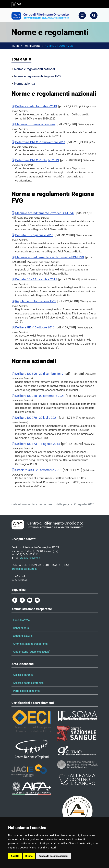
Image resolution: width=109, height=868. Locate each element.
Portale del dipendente (26, 691)
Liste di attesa (21, 620)
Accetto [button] (15, 856)
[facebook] (15, 600)
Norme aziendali (25, 83)
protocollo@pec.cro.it (24, 569)
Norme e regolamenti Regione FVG (37, 76)
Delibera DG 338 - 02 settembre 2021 (38, 396)
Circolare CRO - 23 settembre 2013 (37, 470)
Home (16, 46)
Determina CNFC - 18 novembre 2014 (39, 142)
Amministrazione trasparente (30, 644)
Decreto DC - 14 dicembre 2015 (34, 279)
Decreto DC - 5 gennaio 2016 (33, 235)
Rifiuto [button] (29, 856)
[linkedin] (37, 600)
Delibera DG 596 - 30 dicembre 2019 (37, 374)
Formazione (32, 46)
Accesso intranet (23, 675)
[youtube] (30, 600)
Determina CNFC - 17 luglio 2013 (35, 160)
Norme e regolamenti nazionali (35, 69)
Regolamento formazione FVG (34, 301)
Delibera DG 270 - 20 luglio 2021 (35, 418)
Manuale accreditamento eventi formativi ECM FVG (48, 257)
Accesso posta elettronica (28, 683)
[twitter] (22, 600)
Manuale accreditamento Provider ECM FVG (43, 213)
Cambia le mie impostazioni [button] (53, 856)
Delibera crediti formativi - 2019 (34, 106)
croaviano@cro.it (30, 558)
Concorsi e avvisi (23, 636)
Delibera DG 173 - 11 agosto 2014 (36, 444)
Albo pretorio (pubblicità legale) (32, 652)
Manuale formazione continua (34, 124)
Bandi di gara (21, 628)
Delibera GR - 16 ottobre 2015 (33, 327)
